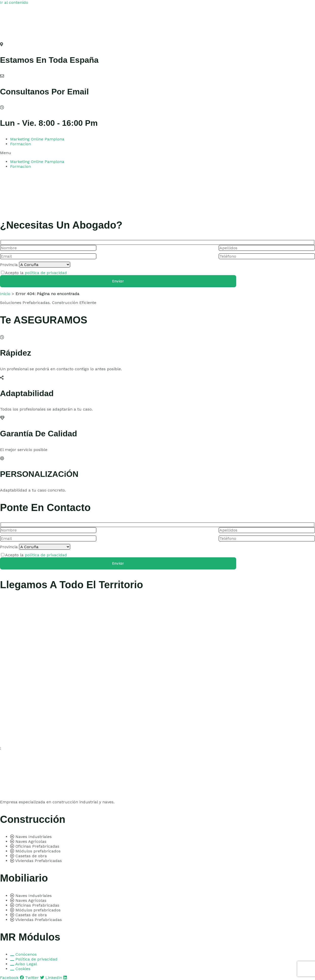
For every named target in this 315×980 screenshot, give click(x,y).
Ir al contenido (14, 2)
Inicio (5, 294)
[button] (157, 153)
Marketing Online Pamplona (37, 139)
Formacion (21, 144)
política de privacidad (46, 273)
